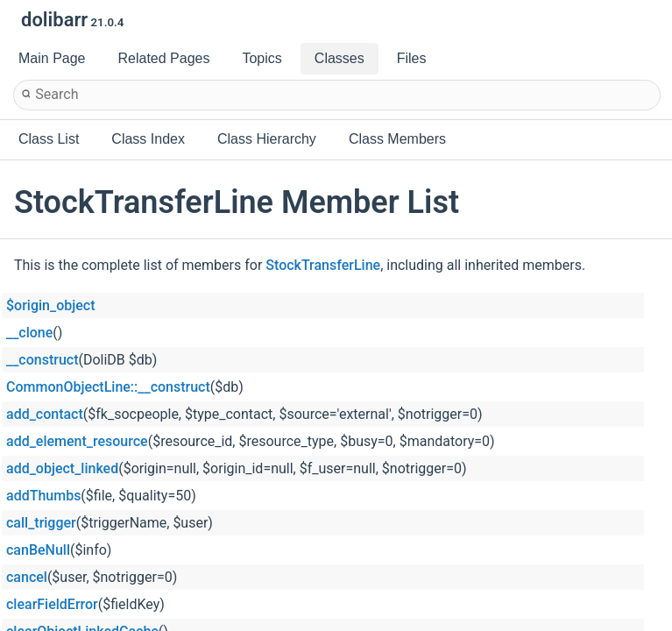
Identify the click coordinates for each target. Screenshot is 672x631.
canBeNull (38, 550)
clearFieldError (52, 604)
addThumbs (43, 496)
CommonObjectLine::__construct (108, 387)
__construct (42, 360)
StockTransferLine (323, 265)
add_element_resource (77, 441)
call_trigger (41, 523)
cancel (27, 577)
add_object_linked (62, 468)
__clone (29, 333)
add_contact (45, 414)
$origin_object (50, 305)
